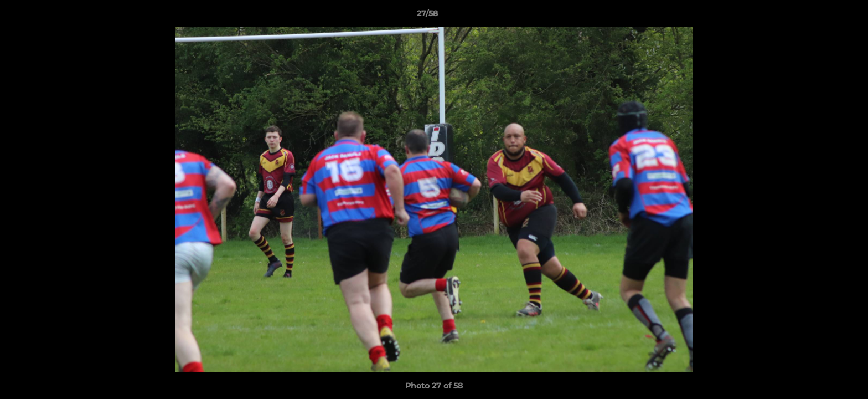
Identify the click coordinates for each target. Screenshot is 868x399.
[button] (821, 16)
